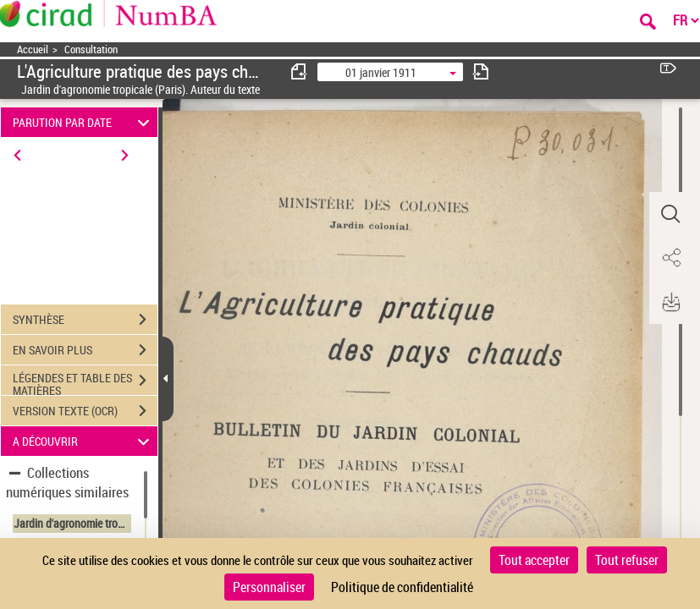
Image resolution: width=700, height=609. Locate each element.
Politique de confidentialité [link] (402, 587)
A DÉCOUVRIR (83, 441)
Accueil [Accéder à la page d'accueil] (33, 49)
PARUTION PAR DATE (83, 122)
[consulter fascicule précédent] (300, 71)
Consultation (91, 49)
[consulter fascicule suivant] (481, 71)
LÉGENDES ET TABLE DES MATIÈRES (85, 382)
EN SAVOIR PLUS (85, 350)
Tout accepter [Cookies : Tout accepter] (534, 560)
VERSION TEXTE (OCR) (85, 411)
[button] (670, 214)
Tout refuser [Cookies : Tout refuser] (627, 560)
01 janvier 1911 (381, 72)
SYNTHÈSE (85, 320)
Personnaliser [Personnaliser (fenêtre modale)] (269, 587)
